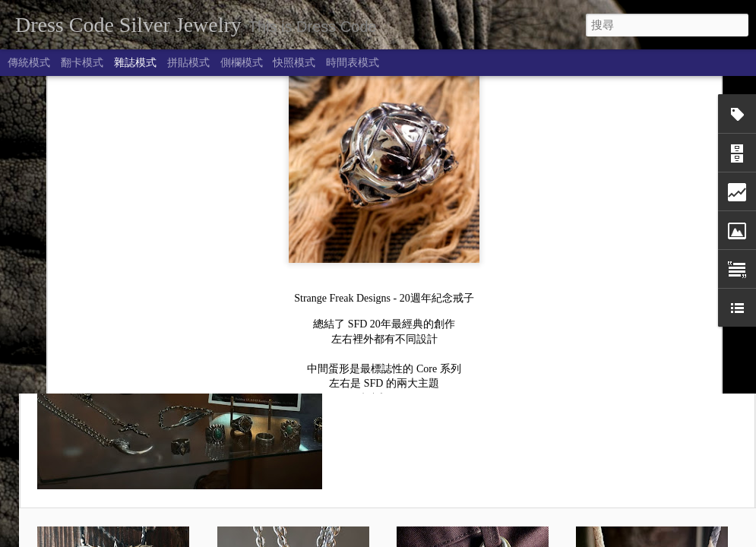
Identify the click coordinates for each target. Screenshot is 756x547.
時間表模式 (353, 62)
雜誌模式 (135, 62)
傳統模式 (29, 62)
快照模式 (294, 62)
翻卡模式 (82, 62)
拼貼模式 (188, 62)
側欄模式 (242, 62)
